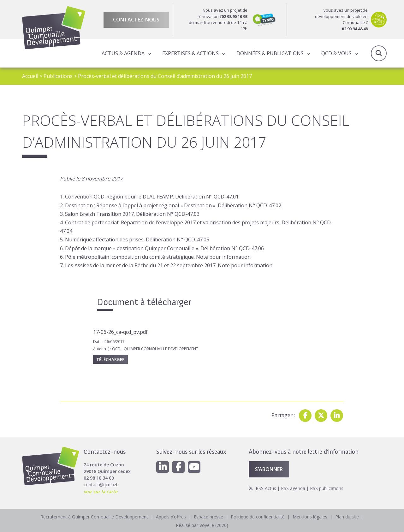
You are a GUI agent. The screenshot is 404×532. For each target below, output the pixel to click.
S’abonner (269, 470)
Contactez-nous (136, 20)
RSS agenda (293, 489)
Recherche (379, 53)
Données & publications (270, 53)
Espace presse (208, 517)
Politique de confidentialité (258, 517)
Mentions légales (310, 517)
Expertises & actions (190, 53)
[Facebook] (178, 468)
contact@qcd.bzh (101, 485)
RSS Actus (266, 489)
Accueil (30, 76)
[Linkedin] (163, 468)
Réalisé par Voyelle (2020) (202, 526)
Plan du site (347, 517)
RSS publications (327, 489)
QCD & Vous (336, 53)
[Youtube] (194, 468)
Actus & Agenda (123, 53)
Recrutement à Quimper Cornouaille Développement (94, 517)
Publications (58, 76)
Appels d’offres (171, 517)
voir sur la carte (101, 492)
